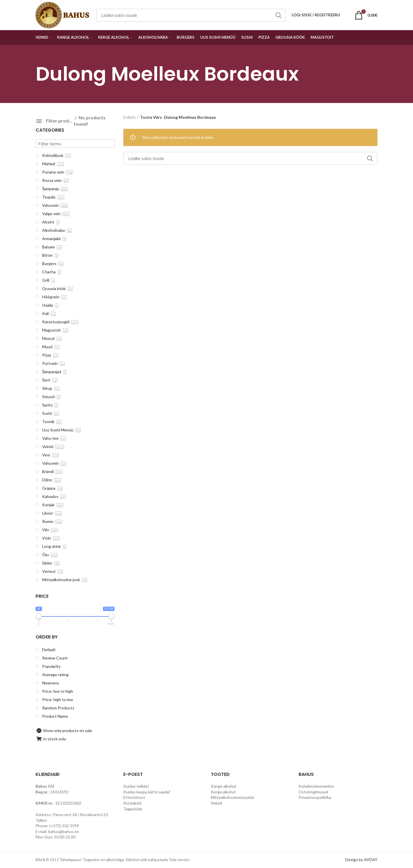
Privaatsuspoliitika (315, 797)
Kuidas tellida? (136, 786)
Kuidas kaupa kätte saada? (147, 792)
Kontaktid (132, 803)
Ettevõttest (134, 797)
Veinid (216, 803)
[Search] (251, 158)
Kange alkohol (223, 786)
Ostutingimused (313, 792)
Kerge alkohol (223, 792)
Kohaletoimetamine (316, 786)
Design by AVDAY (361, 860)
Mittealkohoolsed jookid (232, 797)
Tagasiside (133, 809)
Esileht (129, 117)
